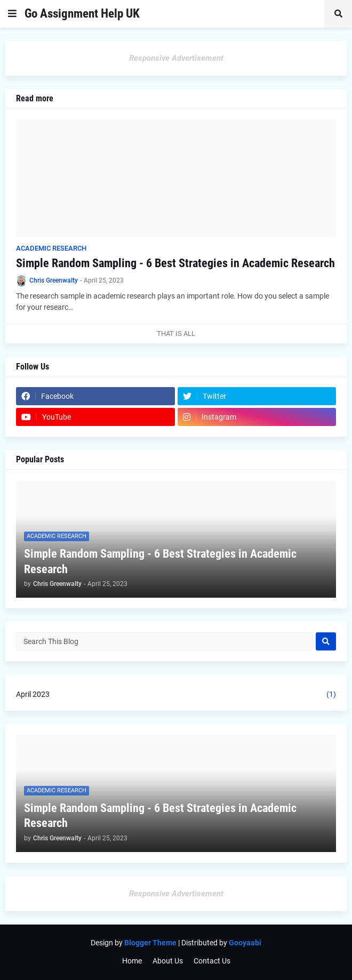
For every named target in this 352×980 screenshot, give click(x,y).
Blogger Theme (150, 943)
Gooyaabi (245, 943)
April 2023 (176, 695)
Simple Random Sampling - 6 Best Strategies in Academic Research (175, 263)
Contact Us (212, 961)
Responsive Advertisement (176, 58)
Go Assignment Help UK (82, 14)
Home (132, 961)
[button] (12, 14)
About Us (168, 961)
